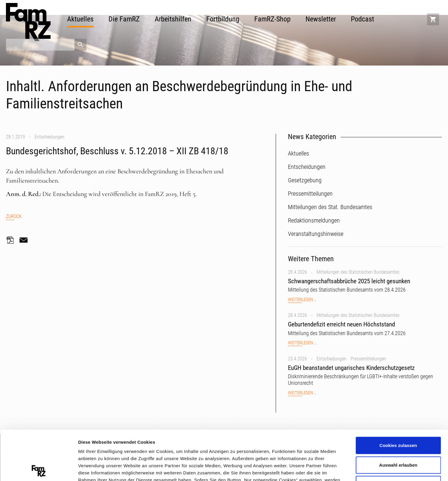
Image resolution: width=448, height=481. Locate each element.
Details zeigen (317, 469)
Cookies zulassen (398, 396)
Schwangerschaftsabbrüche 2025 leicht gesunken (349, 281)
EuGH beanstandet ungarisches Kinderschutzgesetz (351, 368)
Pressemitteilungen (368, 359)
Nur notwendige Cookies (398, 435)
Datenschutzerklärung (212, 445)
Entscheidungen (49, 137)
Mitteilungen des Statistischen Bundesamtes (358, 272)
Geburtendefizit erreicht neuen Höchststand (341, 324)
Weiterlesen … (302, 300)
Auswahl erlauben (398, 415)
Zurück (14, 216)
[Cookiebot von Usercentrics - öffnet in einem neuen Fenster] (39, 469)
